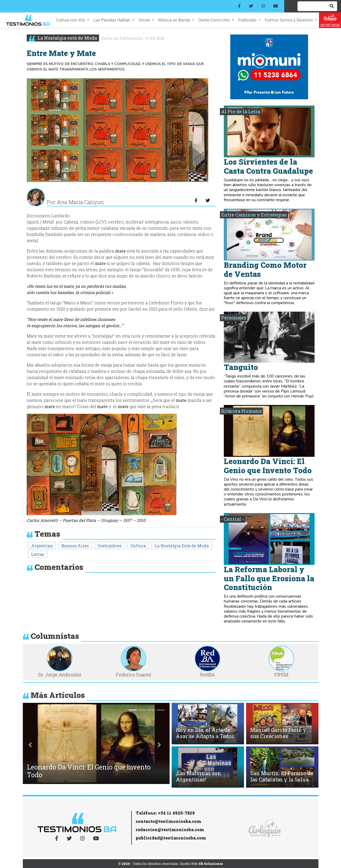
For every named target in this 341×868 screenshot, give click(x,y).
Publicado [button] (248, 20)
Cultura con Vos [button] (71, 20)
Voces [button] (145, 20)
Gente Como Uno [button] (215, 20)
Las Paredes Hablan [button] (112, 20)
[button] (30, 745)
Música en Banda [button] (175, 20)
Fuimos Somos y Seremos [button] (289, 20)
